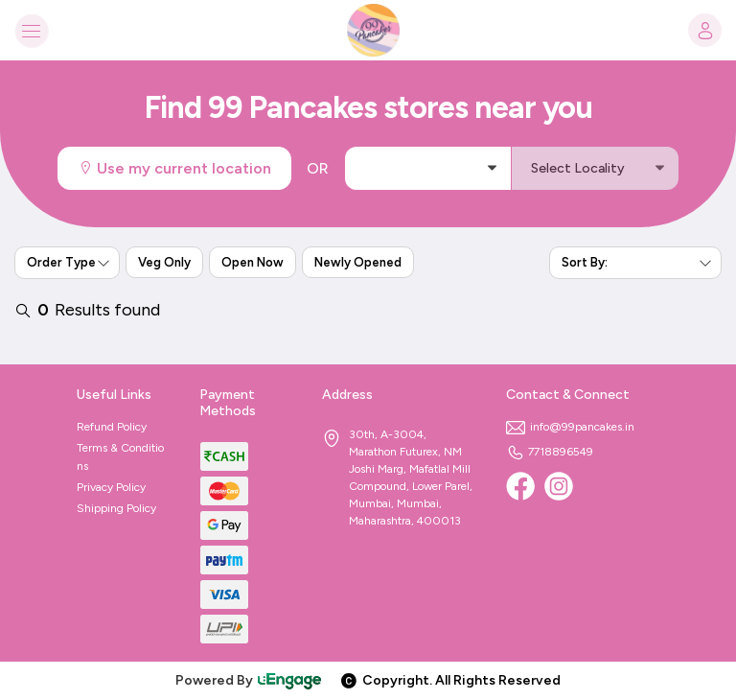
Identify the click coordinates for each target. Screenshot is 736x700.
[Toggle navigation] (31, 30)
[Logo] (368, 30)
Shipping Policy (116, 508)
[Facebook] (520, 486)
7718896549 (550, 452)
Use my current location (174, 168)
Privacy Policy (111, 487)
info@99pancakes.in (570, 427)
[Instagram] (559, 486)
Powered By (249, 680)
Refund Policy (112, 427)
